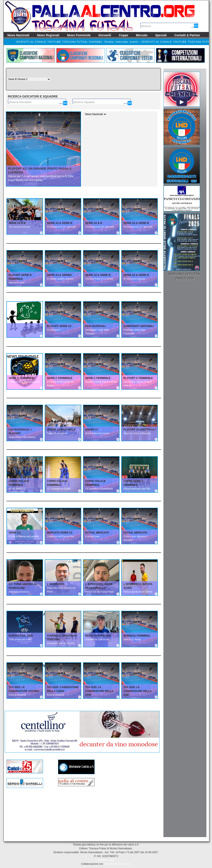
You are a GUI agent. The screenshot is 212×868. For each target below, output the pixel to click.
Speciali (161, 35)
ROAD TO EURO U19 (98, 636)
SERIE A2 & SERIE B (60, 223)
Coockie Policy (106, 860)
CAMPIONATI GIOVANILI (139, 326)
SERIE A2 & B (17, 223)
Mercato (142, 35)
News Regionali (48, 35)
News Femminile (79, 35)
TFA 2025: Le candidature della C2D (138, 691)
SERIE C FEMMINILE (21, 378)
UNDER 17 (92, 430)
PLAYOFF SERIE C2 (59, 326)
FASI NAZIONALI (96, 326)
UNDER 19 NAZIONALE (61, 430)
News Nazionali (18, 35)
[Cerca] (65, 103)
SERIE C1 (15, 533)
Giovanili (105, 35)
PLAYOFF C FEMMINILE (138, 378)
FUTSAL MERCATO (97, 533)
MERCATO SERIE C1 (60, 533)
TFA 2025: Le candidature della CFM (99, 691)
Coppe (124, 35)
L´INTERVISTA (56, 584)
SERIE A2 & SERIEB (59, 275)
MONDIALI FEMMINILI (137, 636)
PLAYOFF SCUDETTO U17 (140, 430)
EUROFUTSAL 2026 (21, 636)
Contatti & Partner (187, 35)
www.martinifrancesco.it (117, 864)
